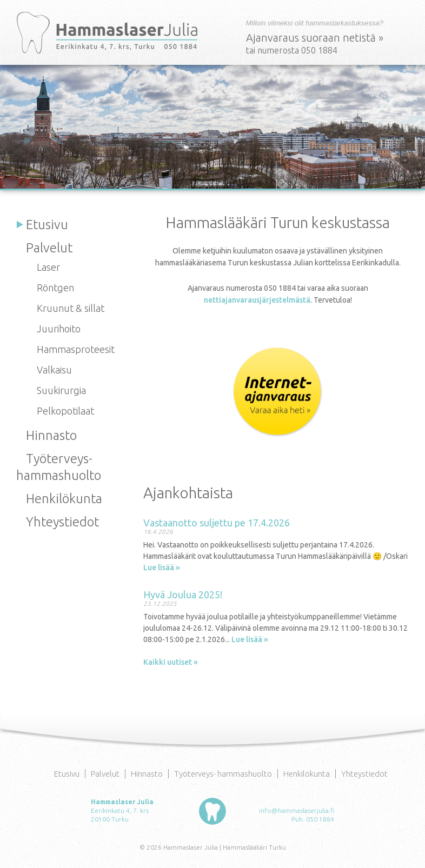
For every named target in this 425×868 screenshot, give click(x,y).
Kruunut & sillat (71, 308)
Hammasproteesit (76, 349)
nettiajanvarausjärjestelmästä (257, 300)
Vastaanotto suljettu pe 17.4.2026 (217, 523)
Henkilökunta (64, 499)
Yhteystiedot (62, 522)
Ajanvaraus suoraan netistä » (315, 38)
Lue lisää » (162, 567)
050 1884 (320, 819)
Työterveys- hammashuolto (223, 774)
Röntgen (55, 288)
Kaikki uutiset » (171, 662)
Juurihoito (59, 329)
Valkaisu (54, 370)
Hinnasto (51, 435)
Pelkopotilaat (65, 411)
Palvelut (49, 248)
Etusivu (47, 225)
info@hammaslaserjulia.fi (297, 810)
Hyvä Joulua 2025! (183, 595)
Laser (48, 267)
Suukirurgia (61, 390)
